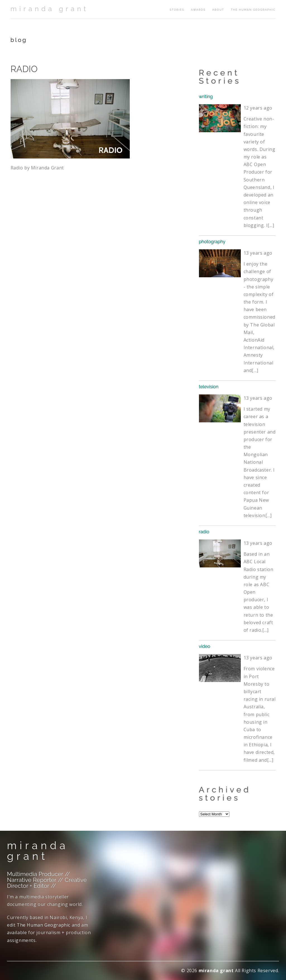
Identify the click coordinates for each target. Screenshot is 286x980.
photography (212, 242)
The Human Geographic (253, 10)
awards (198, 10)
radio (204, 532)
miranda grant (50, 9)
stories (177, 10)
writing (206, 97)
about (218, 10)
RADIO (24, 69)
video (205, 646)
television (209, 387)
